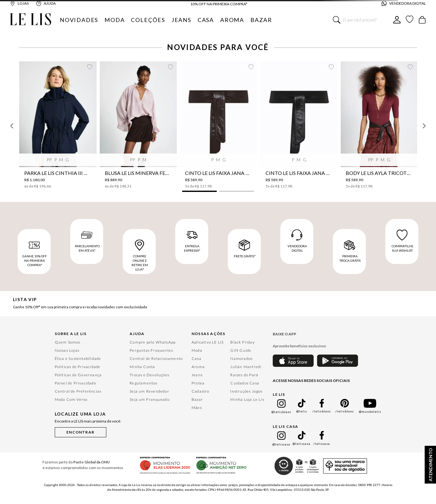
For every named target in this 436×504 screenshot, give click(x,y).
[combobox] (363, 20)
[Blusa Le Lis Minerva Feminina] (138, 125)
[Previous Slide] (12, 126)
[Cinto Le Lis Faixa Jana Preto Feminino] (299, 125)
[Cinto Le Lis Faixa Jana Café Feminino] (218, 125)
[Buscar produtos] (337, 20)
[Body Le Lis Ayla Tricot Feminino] (379, 125)
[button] (199, 191)
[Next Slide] (424, 126)
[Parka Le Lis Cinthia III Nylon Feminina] (58, 125)
